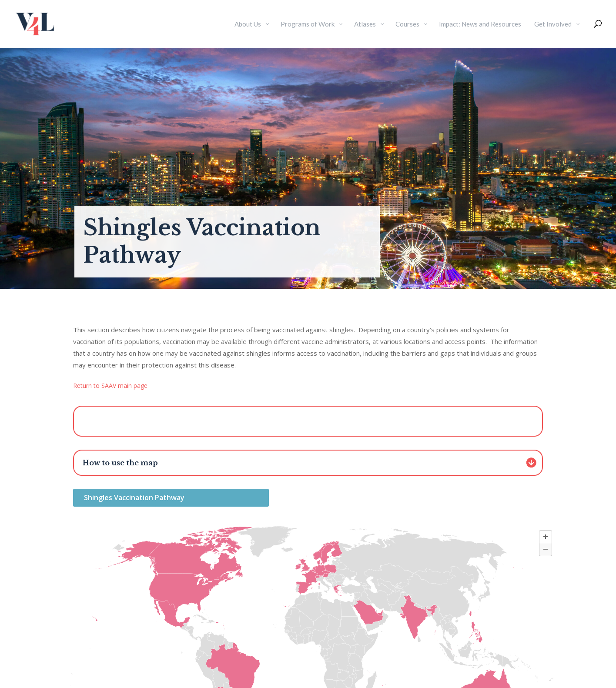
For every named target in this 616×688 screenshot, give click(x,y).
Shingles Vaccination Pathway (134, 498)
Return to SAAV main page (110, 386)
